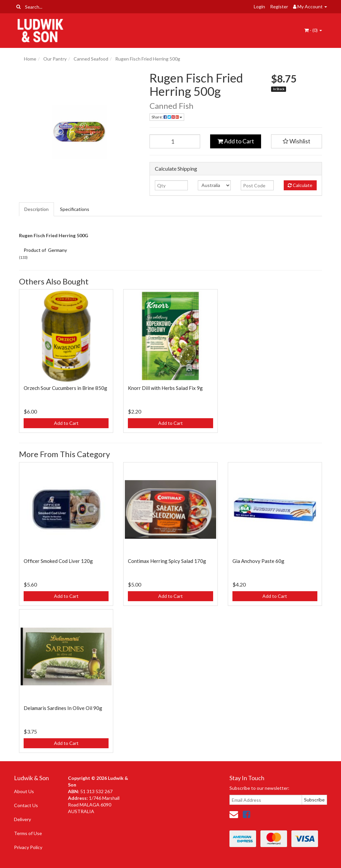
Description (36, 209)
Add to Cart (236, 141)
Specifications (75, 209)
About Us (24, 791)
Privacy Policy (28, 847)
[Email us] (234, 814)
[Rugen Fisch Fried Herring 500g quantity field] (175, 141)
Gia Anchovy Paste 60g (258, 561)
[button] (297, 141)
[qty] (171, 185)
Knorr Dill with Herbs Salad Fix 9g (165, 388)
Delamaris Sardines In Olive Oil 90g (63, 708)
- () (313, 30)
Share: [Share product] (167, 117)
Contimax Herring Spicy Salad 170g (167, 561)
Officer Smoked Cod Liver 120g (58, 561)
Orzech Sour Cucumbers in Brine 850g (65, 388)
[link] (246, 814)
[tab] (37, 209)
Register (279, 6)
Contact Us (26, 805)
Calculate (300, 185)
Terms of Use (28, 833)
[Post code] (257, 185)
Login (259, 6)
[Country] (214, 185)
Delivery (22, 819)
